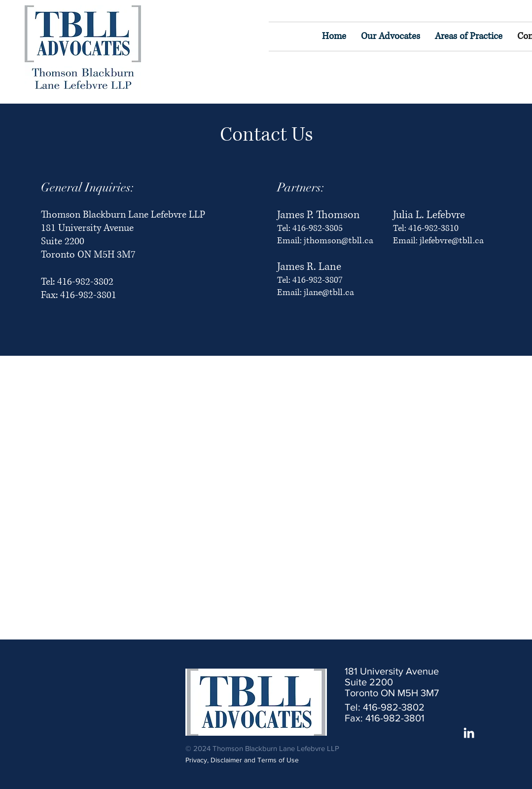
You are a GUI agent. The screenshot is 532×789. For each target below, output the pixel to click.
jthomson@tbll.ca (338, 241)
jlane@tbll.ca (329, 293)
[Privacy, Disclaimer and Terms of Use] (249, 760)
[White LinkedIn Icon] (469, 733)
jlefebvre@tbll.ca (452, 241)
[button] (469, 37)
